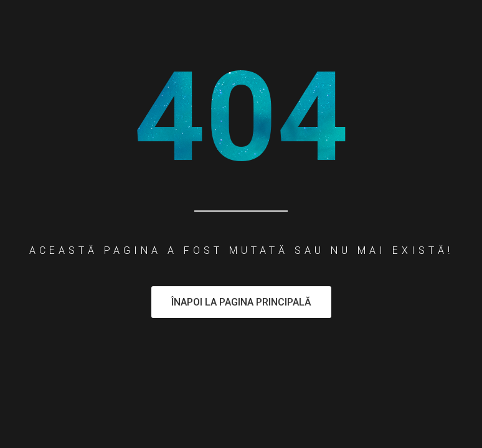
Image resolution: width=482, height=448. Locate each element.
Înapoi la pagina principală (241, 302)
